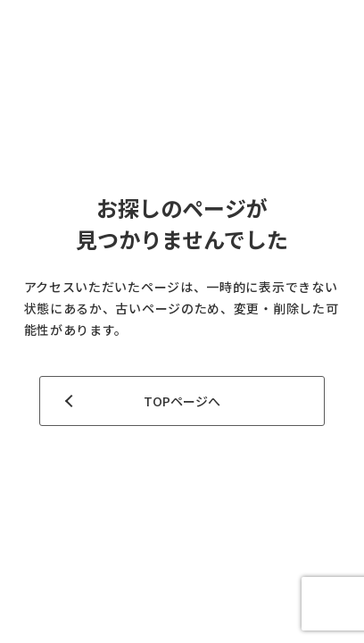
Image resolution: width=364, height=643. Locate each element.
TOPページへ (182, 401)
